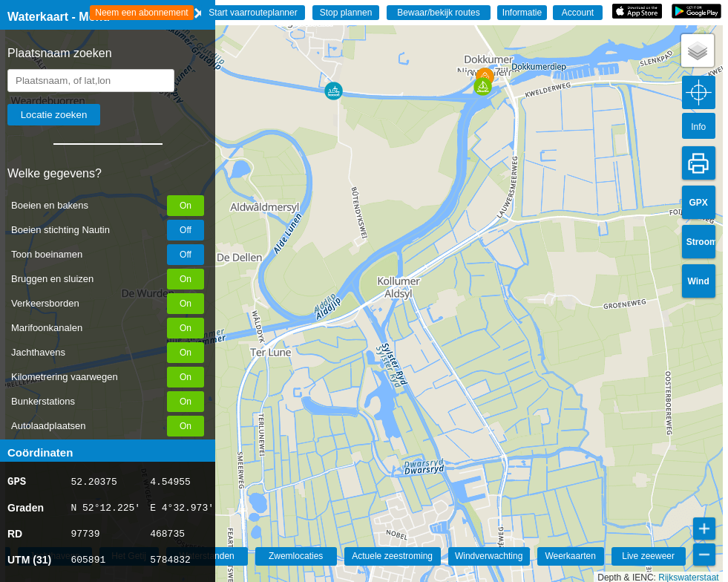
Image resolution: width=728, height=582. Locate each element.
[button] (334, 91)
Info (698, 127)
